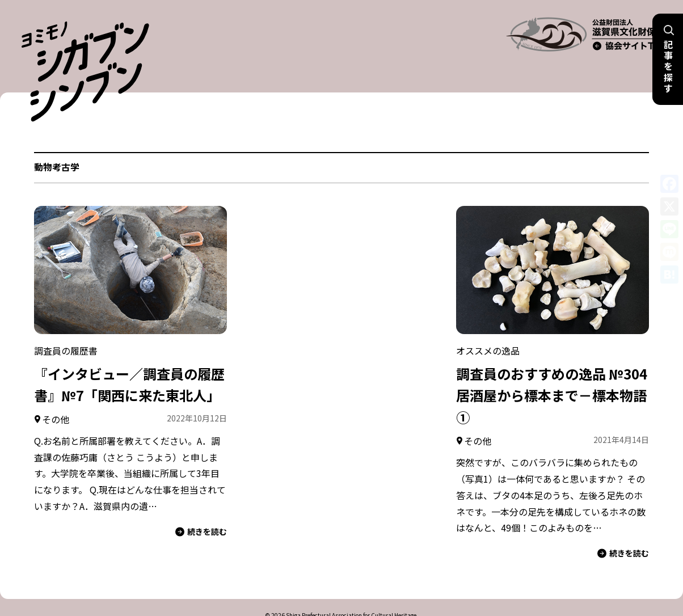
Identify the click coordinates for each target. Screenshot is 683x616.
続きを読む (201, 505)
